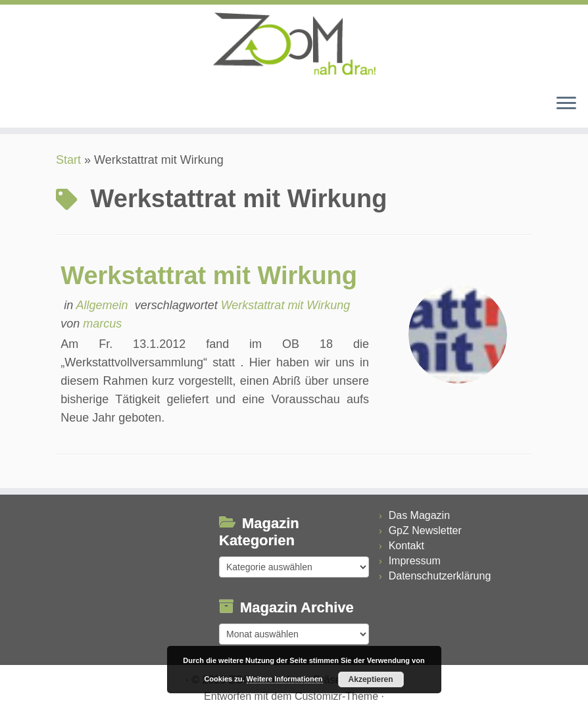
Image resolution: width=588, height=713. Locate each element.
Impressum (415, 561)
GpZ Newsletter (425, 530)
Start (68, 160)
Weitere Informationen (285, 679)
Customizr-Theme (336, 696)
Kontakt (406, 546)
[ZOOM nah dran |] (294, 44)
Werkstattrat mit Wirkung (209, 276)
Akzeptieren (371, 679)
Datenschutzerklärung (440, 576)
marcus (102, 324)
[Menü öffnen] (566, 104)
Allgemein (104, 305)
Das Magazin (419, 515)
